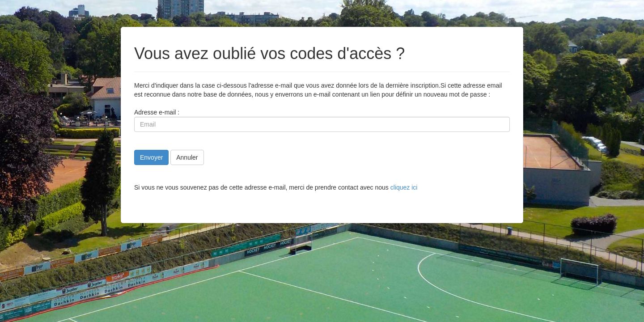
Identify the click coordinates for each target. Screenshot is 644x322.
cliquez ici (404, 187)
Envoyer (151, 157)
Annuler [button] (187, 157)
